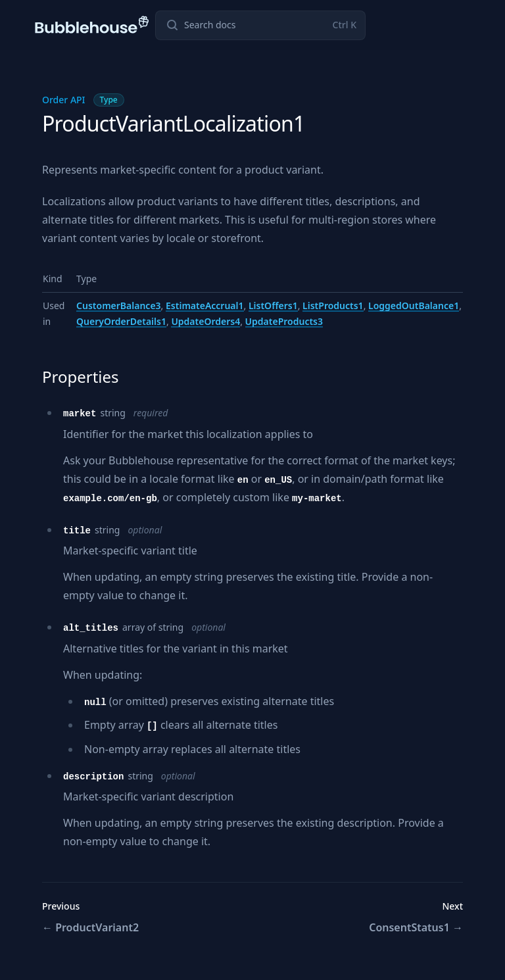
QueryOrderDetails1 (121, 321)
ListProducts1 (333, 306)
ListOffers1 (273, 306)
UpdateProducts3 (284, 321)
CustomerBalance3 (119, 306)
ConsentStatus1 (416, 927)
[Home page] (92, 25)
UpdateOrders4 (205, 321)
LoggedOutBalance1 (414, 306)
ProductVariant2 (90, 927)
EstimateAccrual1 (205, 306)
